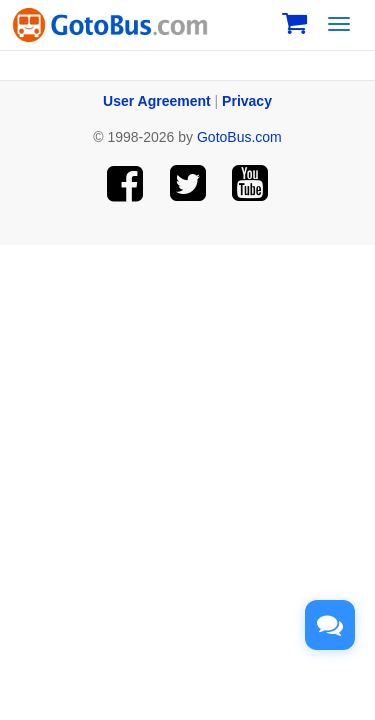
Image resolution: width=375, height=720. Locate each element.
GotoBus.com (239, 137)
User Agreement (157, 101)
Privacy (247, 101)
